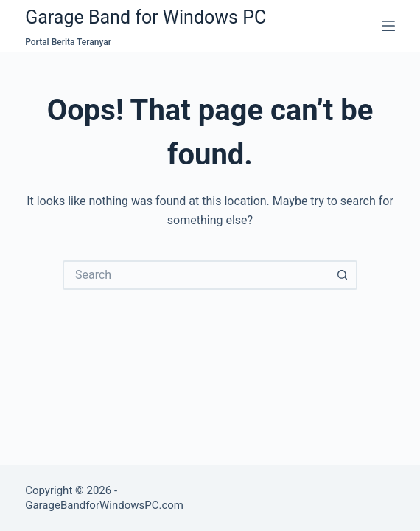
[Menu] (388, 26)
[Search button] (343, 275)
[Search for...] (195, 275)
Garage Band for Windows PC (146, 17)
